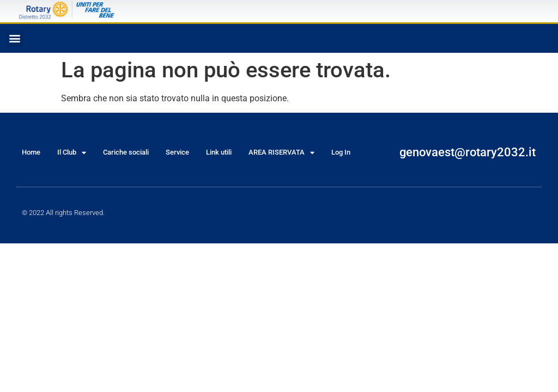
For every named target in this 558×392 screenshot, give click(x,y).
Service (177, 152)
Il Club (72, 153)
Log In (341, 152)
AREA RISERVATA (281, 153)
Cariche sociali (126, 152)
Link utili (219, 152)
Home (31, 152)
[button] (14, 38)
